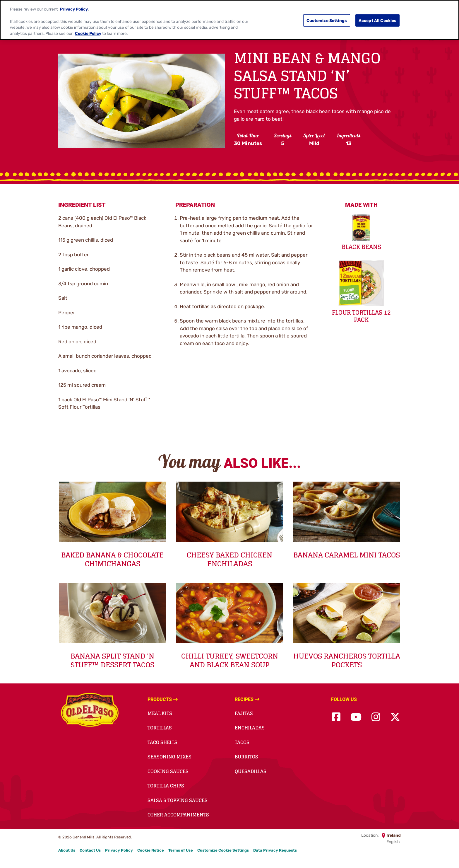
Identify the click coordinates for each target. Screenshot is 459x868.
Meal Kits (160, 713)
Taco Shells (162, 742)
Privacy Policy (74, 6)
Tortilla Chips (166, 786)
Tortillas (160, 728)
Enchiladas (250, 728)
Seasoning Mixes (169, 757)
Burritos (246, 757)
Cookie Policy (88, 30)
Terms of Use (181, 850)
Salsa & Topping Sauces (178, 800)
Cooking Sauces (168, 771)
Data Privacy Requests (275, 850)
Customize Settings (327, 17)
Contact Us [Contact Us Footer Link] (90, 850)
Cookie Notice (151, 850)
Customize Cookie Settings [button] (223, 850)
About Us (67, 850)
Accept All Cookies (378, 17)
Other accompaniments (178, 815)
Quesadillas (251, 771)
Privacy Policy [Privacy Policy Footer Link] (119, 850)
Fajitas (244, 713)
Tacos (242, 742)
